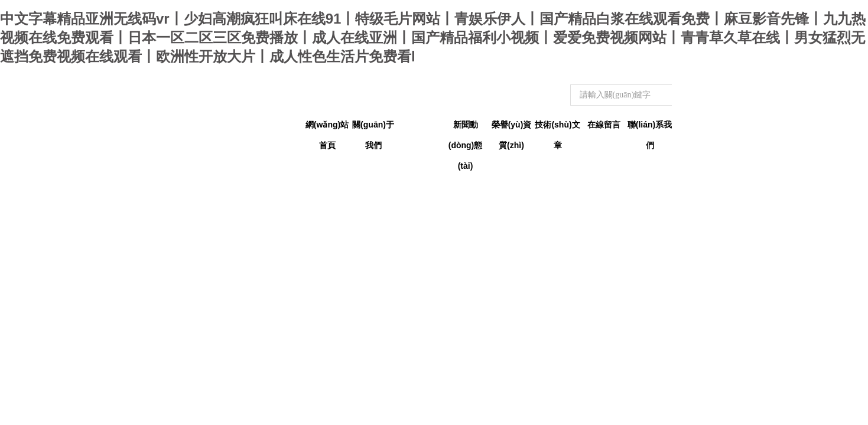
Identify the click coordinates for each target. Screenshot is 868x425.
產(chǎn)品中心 (419, 127)
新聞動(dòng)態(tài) (466, 127)
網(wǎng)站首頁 (327, 127)
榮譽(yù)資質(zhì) (512, 127)
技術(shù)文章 (557, 127)
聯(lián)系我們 (650, 127)
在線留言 (604, 125)
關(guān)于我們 (373, 127)
